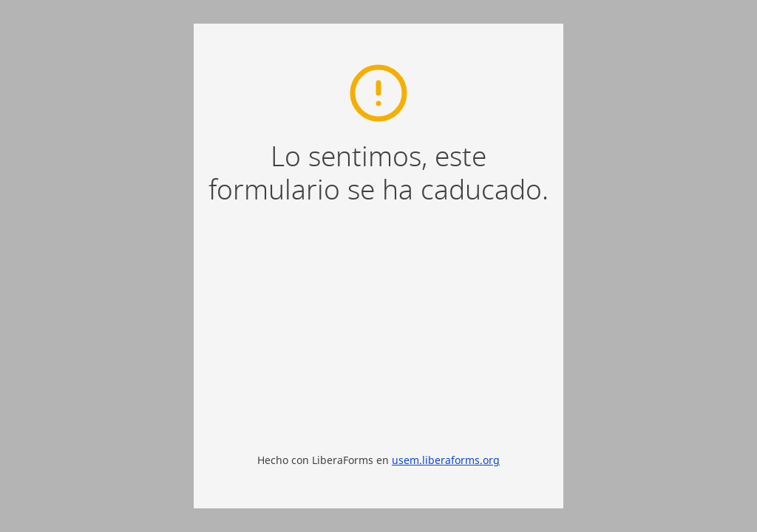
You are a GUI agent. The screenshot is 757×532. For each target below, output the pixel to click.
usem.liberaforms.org (446, 460)
